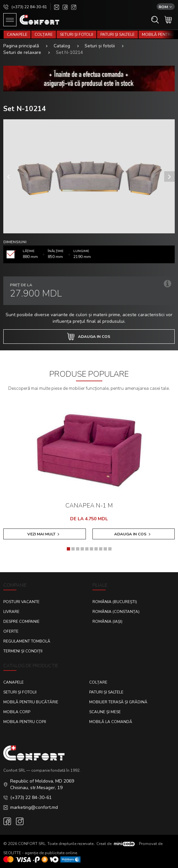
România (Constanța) (116, 612)
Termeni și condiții (23, 651)
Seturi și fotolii (76, 35)
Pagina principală (21, 46)
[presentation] (9, 176)
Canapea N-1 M (89, 505)
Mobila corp (17, 712)
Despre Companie (21, 622)
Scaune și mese (105, 712)
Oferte (11, 631)
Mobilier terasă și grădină (118, 702)
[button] (68, 549)
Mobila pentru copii (25, 722)
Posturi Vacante (21, 602)
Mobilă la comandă (111, 722)
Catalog (62, 46)
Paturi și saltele (117, 35)
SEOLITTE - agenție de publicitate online (40, 853)
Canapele (17, 35)
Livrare (11, 612)
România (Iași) (107, 622)
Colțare (44, 35)
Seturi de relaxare (22, 52)
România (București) (115, 602)
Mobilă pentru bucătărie (31, 702)
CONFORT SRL (32, 843)
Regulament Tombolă (27, 641)
